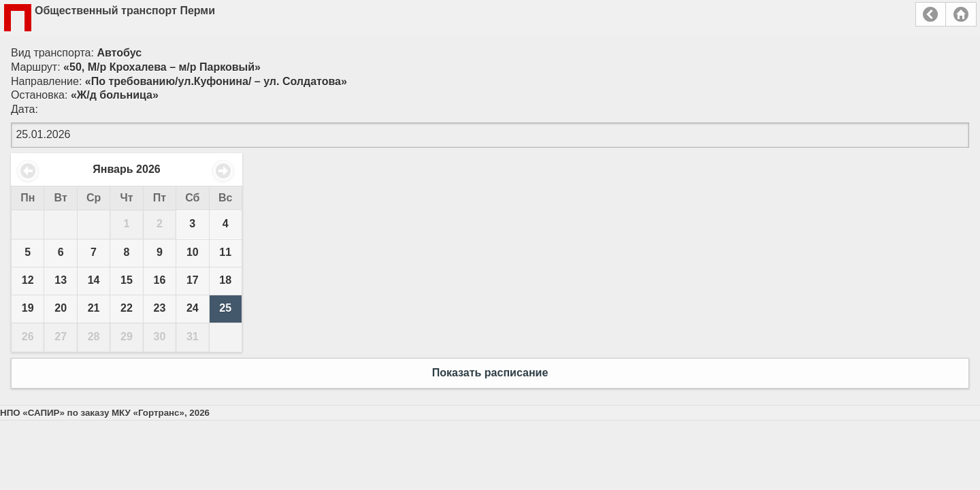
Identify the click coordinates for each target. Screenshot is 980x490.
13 (61, 280)
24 (193, 308)
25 (225, 308)
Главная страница (961, 14)
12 (28, 280)
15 (127, 280)
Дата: (24, 109)
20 (61, 308)
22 (127, 308)
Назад (931, 14)
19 (28, 308)
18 (225, 280)
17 (193, 280)
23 (160, 308)
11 (225, 252)
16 (160, 280)
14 (94, 280)
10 (193, 252)
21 (94, 308)
